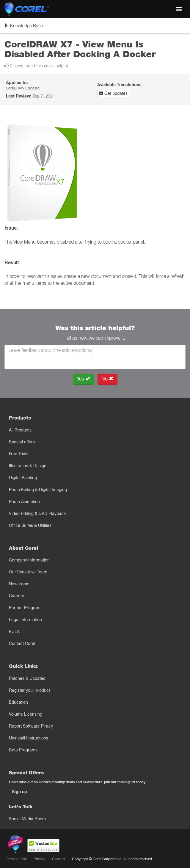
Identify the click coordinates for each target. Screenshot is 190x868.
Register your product (29, 690)
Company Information (29, 560)
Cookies (59, 859)
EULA (14, 632)
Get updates (113, 93)
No (107, 379)
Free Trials (19, 454)
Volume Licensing (26, 714)
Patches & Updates (27, 678)
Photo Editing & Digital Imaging (38, 490)
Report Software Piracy (31, 726)
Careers (17, 596)
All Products (20, 430)
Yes (83, 379)
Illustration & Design (28, 466)
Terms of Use (16, 859)
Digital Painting (23, 478)
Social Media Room (27, 819)
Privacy (39, 859)
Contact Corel (22, 643)
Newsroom (19, 584)
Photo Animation (24, 502)
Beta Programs (23, 750)
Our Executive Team (28, 572)
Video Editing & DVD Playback (37, 513)
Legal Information (25, 620)
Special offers (22, 442)
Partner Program (25, 608)
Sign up (19, 792)
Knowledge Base (23, 27)
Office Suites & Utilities (30, 525)
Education (18, 702)
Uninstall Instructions (29, 738)
